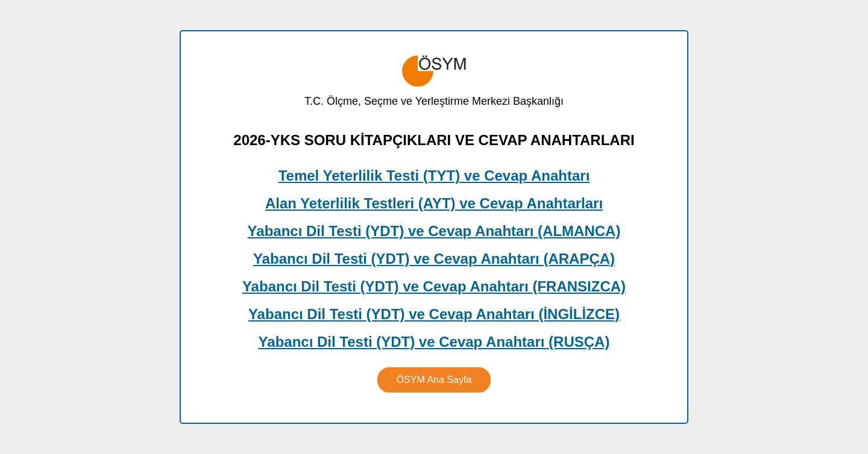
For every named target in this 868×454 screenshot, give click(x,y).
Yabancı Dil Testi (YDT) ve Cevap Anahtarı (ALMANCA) (434, 231)
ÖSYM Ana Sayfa (434, 380)
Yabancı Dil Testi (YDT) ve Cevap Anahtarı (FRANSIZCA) (434, 286)
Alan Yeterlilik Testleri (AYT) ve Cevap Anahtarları (434, 203)
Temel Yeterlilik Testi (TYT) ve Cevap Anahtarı (434, 176)
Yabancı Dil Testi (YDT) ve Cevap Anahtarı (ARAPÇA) (434, 259)
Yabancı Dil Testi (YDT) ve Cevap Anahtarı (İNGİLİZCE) (434, 314)
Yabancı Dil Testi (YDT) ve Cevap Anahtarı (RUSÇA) (434, 342)
